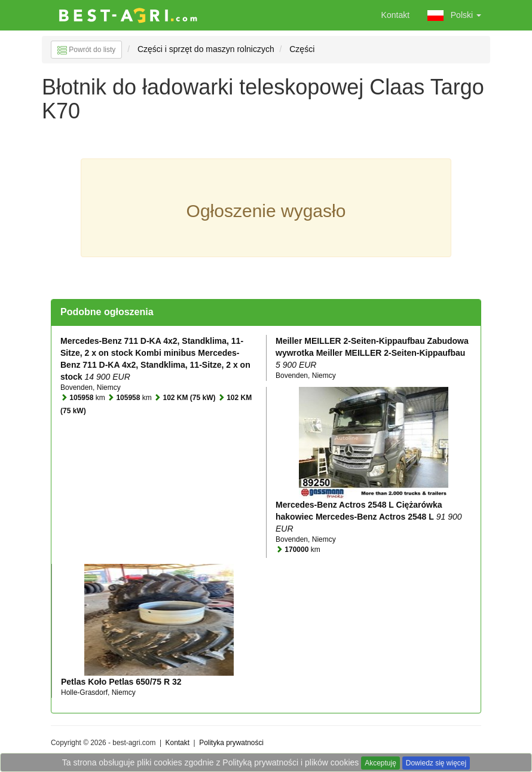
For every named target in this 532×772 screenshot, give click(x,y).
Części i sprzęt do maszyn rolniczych (206, 49)
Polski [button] (454, 16)
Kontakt (395, 15)
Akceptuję (380, 763)
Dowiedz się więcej (436, 763)
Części (302, 49)
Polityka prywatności (231, 743)
